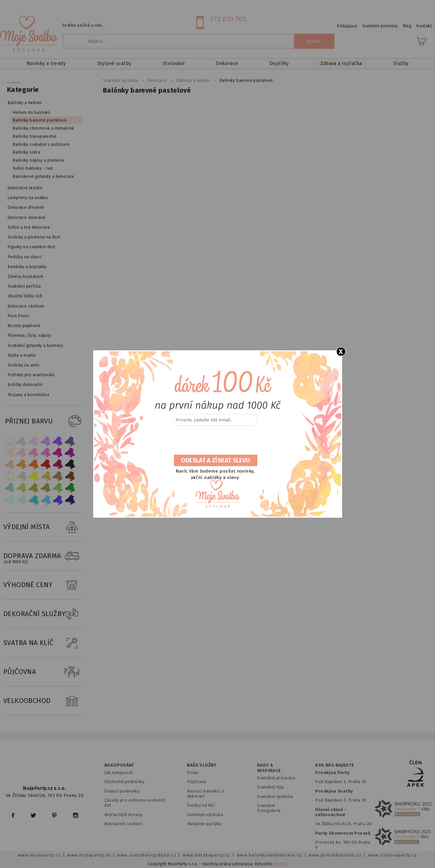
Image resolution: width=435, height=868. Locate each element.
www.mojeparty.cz (40, 855)
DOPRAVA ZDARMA (43, 556)
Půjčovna (196, 782)
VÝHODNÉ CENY (43, 585)
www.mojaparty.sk (89, 855)
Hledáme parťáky (204, 824)
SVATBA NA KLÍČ (43, 643)
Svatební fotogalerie (269, 808)
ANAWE (281, 864)
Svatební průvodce (276, 778)
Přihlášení (347, 26)
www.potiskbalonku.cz (335, 855)
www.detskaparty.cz (207, 855)
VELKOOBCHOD (43, 701)
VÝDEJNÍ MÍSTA (43, 527)
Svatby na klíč (201, 805)
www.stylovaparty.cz (393, 855)
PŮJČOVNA (43, 672)
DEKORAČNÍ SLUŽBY (43, 614)
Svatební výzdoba (205, 815)
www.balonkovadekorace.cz (270, 855)
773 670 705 (228, 19)
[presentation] (215, 441)
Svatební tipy (270, 787)
